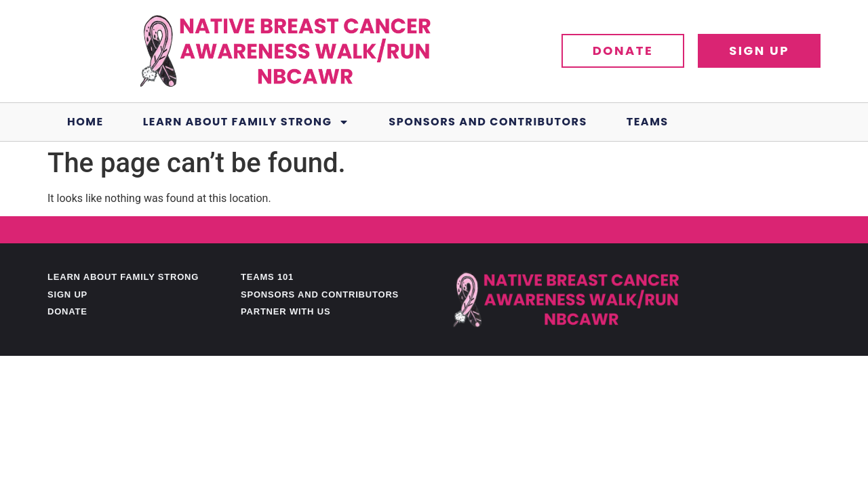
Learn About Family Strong (246, 122)
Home (85, 122)
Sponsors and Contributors (488, 122)
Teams (648, 122)
